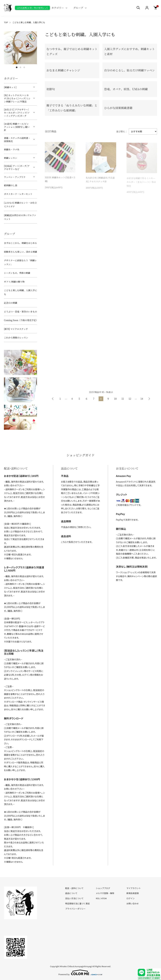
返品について (71, 893)
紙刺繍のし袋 (11, 185)
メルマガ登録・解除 (105, 893)
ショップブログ (103, 888)
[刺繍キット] (10, 87)
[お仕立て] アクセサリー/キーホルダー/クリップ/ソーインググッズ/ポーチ (17, 113)
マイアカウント (134, 888)
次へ (149, 399)
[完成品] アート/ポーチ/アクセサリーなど (17, 167)
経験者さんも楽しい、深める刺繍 (20, 252)
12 (130, 399)
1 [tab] (17, 67)
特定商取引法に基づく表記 (78, 903)
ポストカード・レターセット (18, 194)
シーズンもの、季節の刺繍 (17, 273)
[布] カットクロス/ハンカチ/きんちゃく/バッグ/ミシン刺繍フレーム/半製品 (17, 98)
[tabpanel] (20, 48)
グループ (78, 8)
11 (123, 399)
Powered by (81, 972)
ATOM (104, 898)
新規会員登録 (133, 893)
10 (115, 399)
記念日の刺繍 (11, 303)
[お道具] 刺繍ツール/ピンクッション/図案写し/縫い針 (17, 127)
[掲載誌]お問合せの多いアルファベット (20, 217)
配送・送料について (74, 888)
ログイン (130, 898)
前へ (53, 399)
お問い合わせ (133, 903)
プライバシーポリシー (75, 909)
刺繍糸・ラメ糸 (12, 149)
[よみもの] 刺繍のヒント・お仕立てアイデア (20, 205)
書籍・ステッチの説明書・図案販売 (17, 140)
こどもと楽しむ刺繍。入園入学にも (29, 22)
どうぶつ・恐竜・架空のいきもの (20, 312)
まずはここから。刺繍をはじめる (20, 243)
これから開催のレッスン (16, 338)
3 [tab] (24, 67)
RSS (98, 898)
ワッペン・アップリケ (15, 177)
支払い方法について (74, 898)
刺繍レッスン (11, 158)
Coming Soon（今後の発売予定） (20, 320)
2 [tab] (20, 67)
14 (142, 399)
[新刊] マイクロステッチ (16, 329)
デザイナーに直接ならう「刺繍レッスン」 (20, 262)
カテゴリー (58, 8)
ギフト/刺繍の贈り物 (14, 282)
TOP (6, 22)
